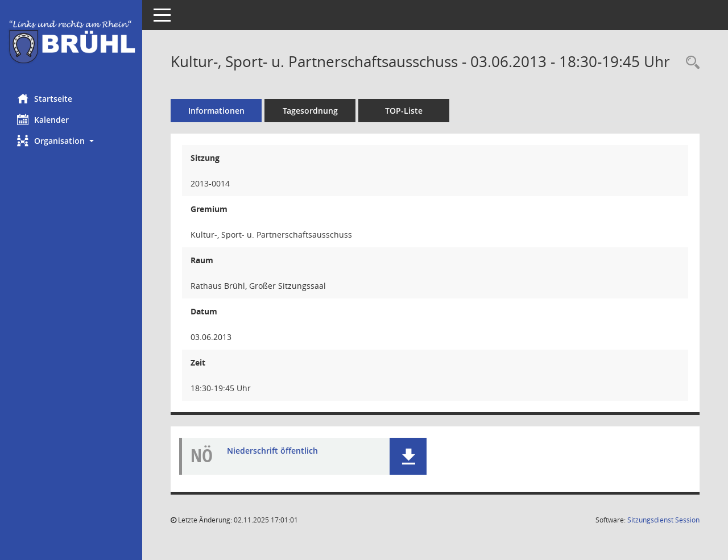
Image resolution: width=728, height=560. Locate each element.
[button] (71, 141)
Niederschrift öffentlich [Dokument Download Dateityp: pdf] (272, 451)
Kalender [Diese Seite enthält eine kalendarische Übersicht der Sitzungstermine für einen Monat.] (43, 119)
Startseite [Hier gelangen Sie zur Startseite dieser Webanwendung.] (45, 98)
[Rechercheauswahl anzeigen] (690, 63)
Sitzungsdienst (663, 520)
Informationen (216, 111)
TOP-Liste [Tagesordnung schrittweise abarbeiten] (404, 111)
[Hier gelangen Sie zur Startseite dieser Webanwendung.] (71, 43)
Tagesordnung (310, 111)
